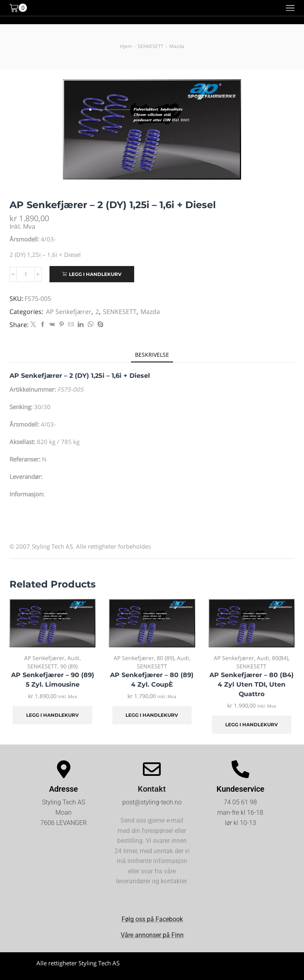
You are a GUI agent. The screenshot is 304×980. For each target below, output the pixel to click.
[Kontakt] (152, 769)
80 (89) (165, 658)
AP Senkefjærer (69, 312)
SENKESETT (151, 46)
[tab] (152, 355)
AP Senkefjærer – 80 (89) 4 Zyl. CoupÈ (152, 680)
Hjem (126, 46)
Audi (73, 658)
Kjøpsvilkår (226, 970)
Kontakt (152, 789)
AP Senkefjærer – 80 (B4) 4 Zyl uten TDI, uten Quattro (252, 684)
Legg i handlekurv (95, 274)
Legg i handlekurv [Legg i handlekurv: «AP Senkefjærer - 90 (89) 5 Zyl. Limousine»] (52, 715)
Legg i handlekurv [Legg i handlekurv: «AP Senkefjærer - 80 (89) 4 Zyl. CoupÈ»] (152, 715)
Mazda (177, 46)
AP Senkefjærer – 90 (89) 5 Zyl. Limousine (53, 680)
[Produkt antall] (26, 274)
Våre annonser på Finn (152, 935)
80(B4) (280, 658)
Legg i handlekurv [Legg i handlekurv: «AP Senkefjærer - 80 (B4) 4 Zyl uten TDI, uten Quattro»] (252, 724)
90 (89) (69, 666)
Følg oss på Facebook (152, 919)
